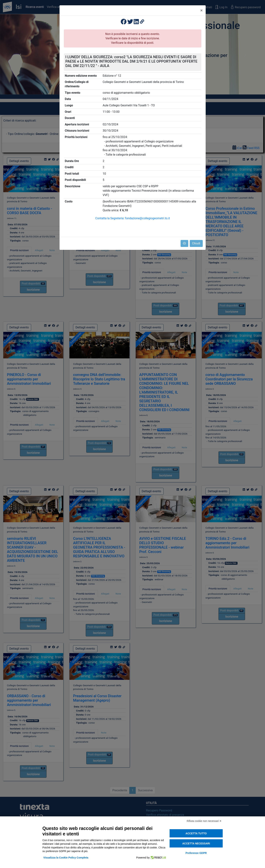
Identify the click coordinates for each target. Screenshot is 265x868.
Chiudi (196, 243)
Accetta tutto (196, 833)
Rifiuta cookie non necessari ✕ (204, 821)
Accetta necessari (196, 843)
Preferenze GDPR (196, 853)
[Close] (202, 10)
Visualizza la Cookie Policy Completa (66, 858)
